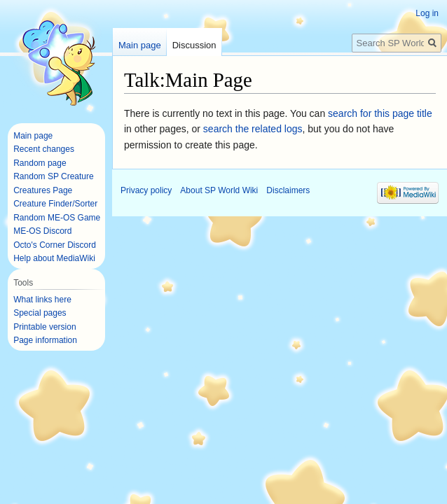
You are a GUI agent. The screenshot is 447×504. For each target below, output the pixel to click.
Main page (140, 45)
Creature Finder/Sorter (55, 204)
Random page (40, 163)
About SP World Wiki (219, 190)
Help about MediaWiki (54, 258)
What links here (42, 300)
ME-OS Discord (42, 231)
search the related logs (253, 129)
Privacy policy (146, 190)
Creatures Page (43, 190)
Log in (427, 13)
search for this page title (380, 113)
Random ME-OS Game (57, 218)
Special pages (40, 313)
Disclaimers (288, 190)
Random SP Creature (54, 176)
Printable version (44, 327)
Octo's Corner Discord (55, 245)
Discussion (194, 45)
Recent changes (44, 149)
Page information (45, 340)
